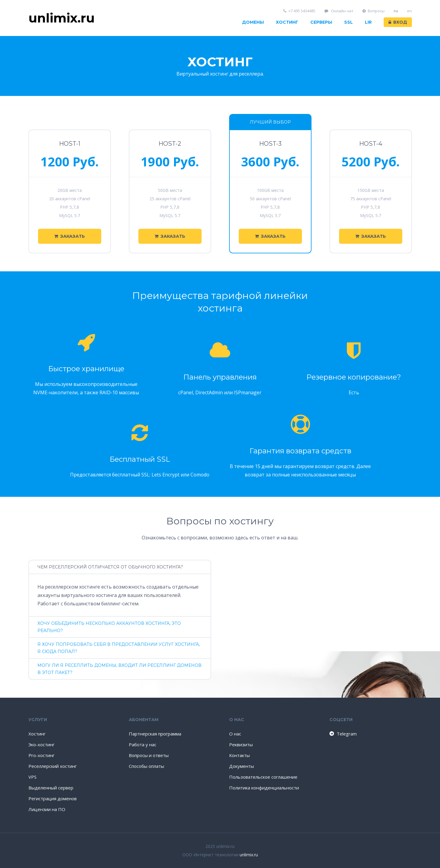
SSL (348, 22)
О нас (235, 734)
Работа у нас (143, 744)
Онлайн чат (339, 11)
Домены (253, 22)
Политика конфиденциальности (264, 788)
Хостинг (287, 22)
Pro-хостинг (41, 755)
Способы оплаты (146, 766)
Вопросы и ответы (149, 755)
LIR (368, 22)
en (409, 11)
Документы (242, 766)
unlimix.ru (249, 855)
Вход (398, 22)
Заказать (69, 236)
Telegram (343, 734)
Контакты (239, 755)
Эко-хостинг (41, 744)
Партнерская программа (155, 734)
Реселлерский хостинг (53, 766)
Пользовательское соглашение (263, 777)
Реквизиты (241, 744)
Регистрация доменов (53, 798)
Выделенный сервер (51, 788)
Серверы (321, 22)
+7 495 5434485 (299, 11)
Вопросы (374, 11)
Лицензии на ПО (47, 809)
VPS (32, 777)
